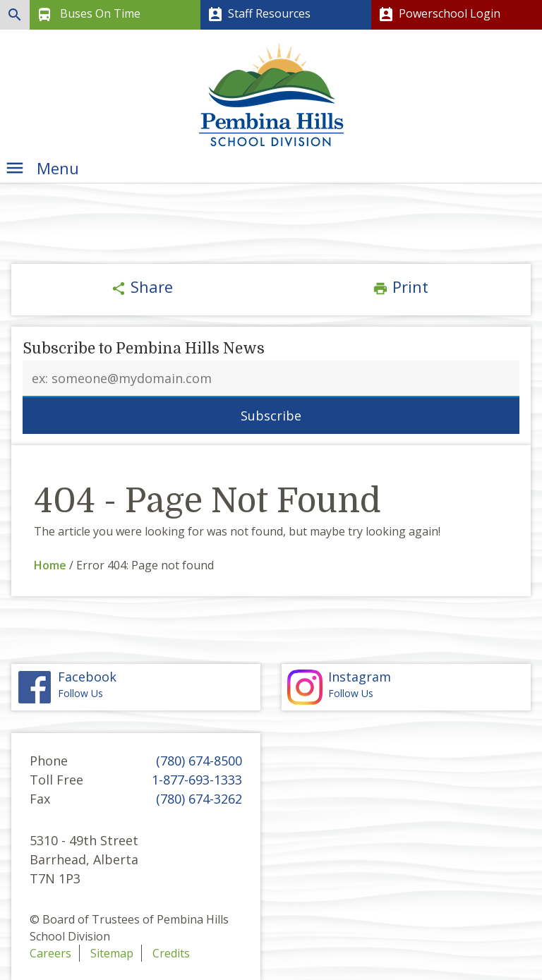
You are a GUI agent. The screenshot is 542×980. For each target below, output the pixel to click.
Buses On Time (87, 15)
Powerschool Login (438, 15)
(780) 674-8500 (199, 761)
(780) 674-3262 (199, 799)
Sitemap (112, 953)
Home (50, 565)
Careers (50, 953)
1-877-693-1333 (197, 780)
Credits (171, 953)
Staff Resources (258, 15)
